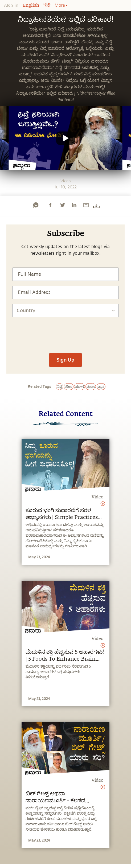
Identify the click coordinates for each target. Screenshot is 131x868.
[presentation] (65, 332)
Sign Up (65, 360)
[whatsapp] (36, 205)
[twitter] (62, 205)
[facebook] (50, 205)
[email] (86, 205)
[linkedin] (74, 205)
